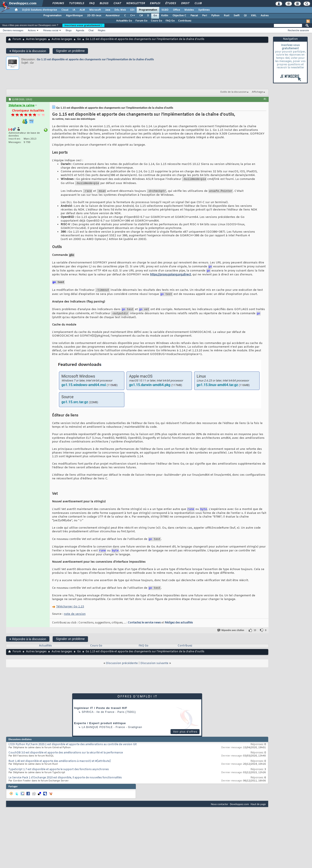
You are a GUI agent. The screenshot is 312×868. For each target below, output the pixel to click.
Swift (236, 16)
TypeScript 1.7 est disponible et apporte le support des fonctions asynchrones (59, 779)
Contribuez (185, 21)
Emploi (155, 3)
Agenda (80, 30)
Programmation (148, 10)
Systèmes (204, 10)
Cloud (65, 10)
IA (74, 10)
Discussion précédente (122, 673)
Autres (265, 16)
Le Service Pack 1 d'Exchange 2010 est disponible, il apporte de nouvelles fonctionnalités (65, 787)
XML (254, 16)
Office (176, 10)
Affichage (257, 92)
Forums (58, 3)
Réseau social (51, 30)
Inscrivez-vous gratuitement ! (83, 25)
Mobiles (189, 10)
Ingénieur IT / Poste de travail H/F (101, 718)
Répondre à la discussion (28, 51)
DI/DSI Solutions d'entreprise (40, 10)
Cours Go (156, 21)
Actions (32, 30)
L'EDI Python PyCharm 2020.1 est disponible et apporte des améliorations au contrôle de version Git (73, 754)
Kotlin (165, 16)
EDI (132, 10)
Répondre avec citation (231, 640)
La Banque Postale (97, 737)
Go (155, 16)
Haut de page (258, 814)
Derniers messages (13, 30)
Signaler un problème (70, 51)
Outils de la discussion (233, 92)
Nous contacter (219, 814)
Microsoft (95, 10)
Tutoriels (76, 3)
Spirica (88, 722)
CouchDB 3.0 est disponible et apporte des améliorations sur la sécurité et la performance (66, 763)
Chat (117, 3)
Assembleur (113, 16)
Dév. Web (120, 10)
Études (170, 3)
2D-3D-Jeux (94, 16)
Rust (227, 16)
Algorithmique (74, 16)
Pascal (194, 16)
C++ (133, 16)
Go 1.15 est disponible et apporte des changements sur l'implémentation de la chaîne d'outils (95, 59)
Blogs (104, 3)
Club (198, 3)
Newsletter (135, 3)
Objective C (179, 16)
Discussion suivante (154, 673)
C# (141, 16)
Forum (17, 39)
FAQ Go (170, 21)
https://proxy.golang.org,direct (170, 279)
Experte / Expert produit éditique (100, 733)
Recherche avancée (298, 30)
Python (215, 16)
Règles (102, 30)
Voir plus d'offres (185, 741)
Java (108, 10)
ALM (82, 10)
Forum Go (141, 21)
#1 (265, 99)
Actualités (45, 656)
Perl (205, 16)
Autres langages (36, 39)
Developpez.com (239, 814)
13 (255, 640)
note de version (75, 624)
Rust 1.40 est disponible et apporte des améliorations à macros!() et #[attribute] (60, 771)
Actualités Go (124, 21)
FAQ (92, 3)
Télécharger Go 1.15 (70, 616)
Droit (185, 3)
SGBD (165, 10)
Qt (245, 16)
